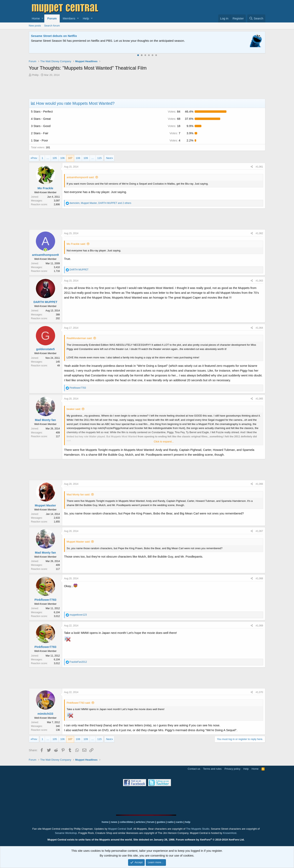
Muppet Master (45, 505)
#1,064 (259, 328)
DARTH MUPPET (45, 302)
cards (179, 822)
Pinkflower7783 (45, 600)
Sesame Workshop (66, 833)
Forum (52, 18)
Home (36, 18)
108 (78, 158)
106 (63, 158)
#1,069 (259, 626)
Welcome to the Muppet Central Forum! (59, 36)
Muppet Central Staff (120, 829)
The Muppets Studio (198, 829)
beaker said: (74, 409)
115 (100, 158)
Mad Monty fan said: (78, 494)
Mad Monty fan (45, 420)
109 (86, 158)
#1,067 (259, 531)
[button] (42, 18)
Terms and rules (212, 769)
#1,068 (259, 578)
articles (141, 822)
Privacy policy (232, 769)
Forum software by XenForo (210, 840)
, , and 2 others (100, 203)
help (188, 822)
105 (55, 158)
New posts (35, 26)
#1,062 (259, 233)
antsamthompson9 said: (81, 177)
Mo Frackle (45, 188)
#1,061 (259, 167)
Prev (35, 158)
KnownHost (230, 833)
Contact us (194, 769)
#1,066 (259, 484)
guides (161, 822)
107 (70, 158)
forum (151, 822)
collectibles (127, 822)
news (114, 822)
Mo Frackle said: (76, 244)
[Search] (256, 18)
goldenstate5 (45, 349)
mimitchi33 (45, 714)
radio (171, 822)
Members (69, 18)
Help (86, 18)
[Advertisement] (147, 88)
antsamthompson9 (45, 255)
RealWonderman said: (80, 338)
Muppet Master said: (79, 542)
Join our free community (98, 41)
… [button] (48, 158)
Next (109, 158)
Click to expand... (164, 442)
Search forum (52, 26)
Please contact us (188, 41)
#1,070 (259, 692)
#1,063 (259, 281)
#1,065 (259, 399)
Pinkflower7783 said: (79, 703)
